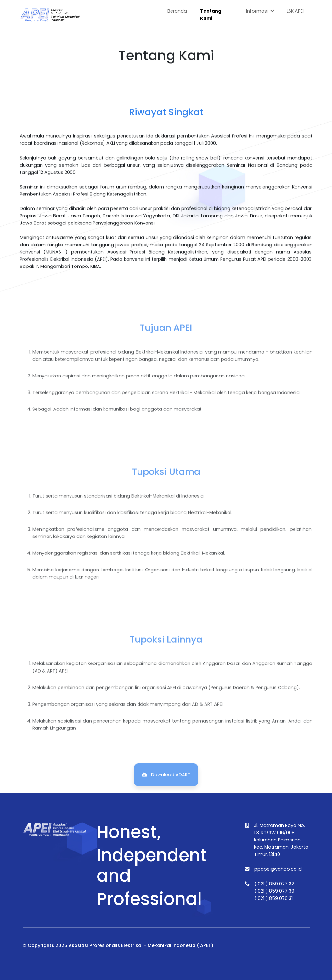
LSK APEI (295, 11)
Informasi (260, 11)
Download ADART (166, 787)
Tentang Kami (211, 15)
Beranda (177, 11)
